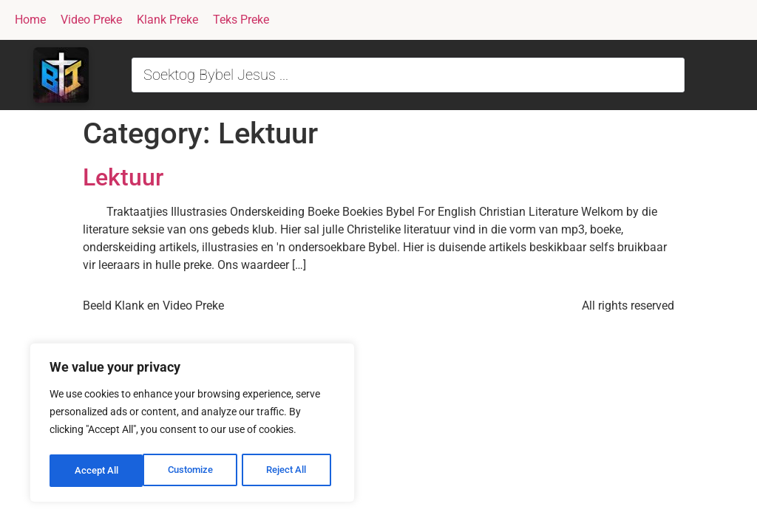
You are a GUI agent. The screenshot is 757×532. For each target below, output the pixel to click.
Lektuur (123, 177)
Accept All (290, 471)
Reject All (194, 471)
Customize (97, 471)
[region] (192, 425)
